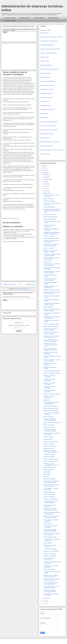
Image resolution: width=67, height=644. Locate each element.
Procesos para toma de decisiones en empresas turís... (50, 345)
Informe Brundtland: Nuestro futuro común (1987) (51, 584)
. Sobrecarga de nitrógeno (50, 537)
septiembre (47, 179)
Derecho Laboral (45, 61)
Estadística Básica (45, 77)
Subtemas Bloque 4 (10, 21)
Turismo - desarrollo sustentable (52, 373)
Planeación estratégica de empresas (50, 142)
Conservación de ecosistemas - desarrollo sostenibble (51, 482)
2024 (44, 166)
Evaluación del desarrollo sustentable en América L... (51, 510)
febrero (46, 193)
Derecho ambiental (48, 470)
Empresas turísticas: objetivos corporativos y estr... (51, 337)
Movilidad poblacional (49, 492)
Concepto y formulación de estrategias (50, 353)
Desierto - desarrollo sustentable (52, 394)
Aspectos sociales (48, 439)
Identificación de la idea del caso (52, 423)
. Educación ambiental (49, 494)
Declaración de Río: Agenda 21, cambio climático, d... (52, 580)
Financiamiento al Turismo (47, 85)
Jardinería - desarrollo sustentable (49, 380)
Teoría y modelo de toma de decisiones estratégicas (51, 340)
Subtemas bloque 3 (53, 18)
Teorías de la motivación (50, 214)
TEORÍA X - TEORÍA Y (49, 236)
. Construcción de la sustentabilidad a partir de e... (52, 464)
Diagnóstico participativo (50, 446)
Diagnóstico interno (48, 448)
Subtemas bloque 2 (39, 18)
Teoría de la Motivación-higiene (51, 238)
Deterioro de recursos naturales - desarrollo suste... (52, 534)
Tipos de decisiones (48, 199)
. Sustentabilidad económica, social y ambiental (51, 502)
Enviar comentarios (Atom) (22, 289)
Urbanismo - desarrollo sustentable (49, 376)
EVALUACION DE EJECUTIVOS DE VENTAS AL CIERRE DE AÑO (52, 211)
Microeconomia (44, 118)
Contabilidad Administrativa (47, 45)
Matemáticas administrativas (48, 110)
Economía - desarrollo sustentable (49, 397)
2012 (44, 603)
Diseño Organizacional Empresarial (50, 69)
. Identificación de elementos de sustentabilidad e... (52, 403)
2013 (44, 601)
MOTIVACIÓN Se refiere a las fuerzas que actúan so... (51, 245)
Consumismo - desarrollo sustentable (50, 546)
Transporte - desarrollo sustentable (49, 391)
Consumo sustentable (49, 497)
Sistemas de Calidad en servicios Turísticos (52, 150)
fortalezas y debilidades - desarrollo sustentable (50, 420)
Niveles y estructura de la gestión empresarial (50, 329)
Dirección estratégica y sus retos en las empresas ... (52, 361)
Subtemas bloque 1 (25, 18)
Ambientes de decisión (49, 201)
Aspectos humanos (48, 437)
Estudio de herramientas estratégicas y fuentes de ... (51, 349)
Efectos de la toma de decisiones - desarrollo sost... (52, 513)
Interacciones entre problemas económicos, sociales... (51, 517)
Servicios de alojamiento (47, 146)
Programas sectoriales (49, 457)
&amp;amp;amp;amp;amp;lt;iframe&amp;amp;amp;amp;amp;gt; (22, 37)
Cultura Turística (45, 57)
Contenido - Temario (10, 18)
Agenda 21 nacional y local (50, 461)
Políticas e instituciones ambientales (49, 506)
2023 (44, 168)
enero (45, 598)
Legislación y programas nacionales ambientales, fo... (51, 451)
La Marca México (45, 101)
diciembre (46, 175)
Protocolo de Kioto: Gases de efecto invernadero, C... (51, 576)
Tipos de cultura (47, 262)
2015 (44, 170)
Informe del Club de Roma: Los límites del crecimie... (51, 587)
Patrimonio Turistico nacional (48, 126)
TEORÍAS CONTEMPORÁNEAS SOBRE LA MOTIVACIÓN (52, 233)
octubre (46, 177)
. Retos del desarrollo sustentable (49, 559)
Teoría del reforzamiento (50, 219)
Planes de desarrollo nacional (51, 459)
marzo (45, 191)
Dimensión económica (49, 569)
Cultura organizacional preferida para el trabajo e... (52, 259)
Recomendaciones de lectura (51, 326)
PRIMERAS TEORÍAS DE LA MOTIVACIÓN (51, 241)
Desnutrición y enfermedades (51, 551)
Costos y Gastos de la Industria (49, 53)
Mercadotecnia (44, 114)
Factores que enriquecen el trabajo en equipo (50, 279)
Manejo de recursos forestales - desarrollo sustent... (52, 485)
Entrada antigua (30, 284)
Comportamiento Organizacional (49, 41)
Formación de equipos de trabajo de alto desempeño (52, 255)
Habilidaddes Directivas (13, 218)
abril (45, 188)
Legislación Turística (46, 106)
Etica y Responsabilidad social (48, 81)
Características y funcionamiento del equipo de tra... (52, 317)
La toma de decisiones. (49, 207)
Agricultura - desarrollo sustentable (49, 384)
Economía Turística (45, 73)
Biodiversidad (47, 474)
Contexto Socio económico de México (50, 49)
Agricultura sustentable (49, 479)
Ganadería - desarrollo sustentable (49, 387)
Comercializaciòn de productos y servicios (51, 37)
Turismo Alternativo (45, 154)
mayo (45, 186)
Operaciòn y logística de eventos (49, 122)
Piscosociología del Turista (47, 134)
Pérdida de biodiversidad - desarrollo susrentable (50, 530)
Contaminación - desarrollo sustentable (50, 527)
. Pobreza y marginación (50, 554)
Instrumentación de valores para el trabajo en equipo (52, 293)
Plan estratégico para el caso (51, 408)
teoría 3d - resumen (48, 248)
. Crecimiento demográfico (50, 549)
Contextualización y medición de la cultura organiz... (52, 265)
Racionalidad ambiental (49, 467)
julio (45, 182)
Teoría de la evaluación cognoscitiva (49, 226)
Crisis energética (48, 543)
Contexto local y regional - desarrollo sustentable (50, 430)
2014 (44, 173)
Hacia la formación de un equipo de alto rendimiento (52, 272)
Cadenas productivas (49, 427)
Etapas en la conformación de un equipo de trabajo (52, 310)
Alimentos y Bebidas (46, 30)
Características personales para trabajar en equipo (52, 304)
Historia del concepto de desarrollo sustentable (50, 591)
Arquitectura (46, 400)
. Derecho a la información (50, 499)
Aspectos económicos (49, 444)
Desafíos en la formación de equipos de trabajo (51, 251)
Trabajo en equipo (48, 307)
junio (45, 184)
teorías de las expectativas (50, 217)
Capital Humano (45, 33)
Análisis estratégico (48, 417)
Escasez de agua (48, 524)
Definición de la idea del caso (51, 411)
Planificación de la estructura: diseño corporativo (51, 333)
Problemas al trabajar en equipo (52, 290)
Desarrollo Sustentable (46, 65)
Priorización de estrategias (50, 406)
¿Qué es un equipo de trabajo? (51, 324)
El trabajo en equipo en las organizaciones (50, 287)
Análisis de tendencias (49, 425)
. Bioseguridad (47, 472)
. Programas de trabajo (49, 454)
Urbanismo (46, 477)
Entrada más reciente (9, 284)
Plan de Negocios (45, 138)
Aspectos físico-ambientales (51, 442)
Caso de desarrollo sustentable (51, 371)
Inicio (20, 284)
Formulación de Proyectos (47, 89)
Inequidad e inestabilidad (50, 556)
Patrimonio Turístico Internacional (49, 130)
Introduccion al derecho (46, 97)
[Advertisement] (5, 605)
